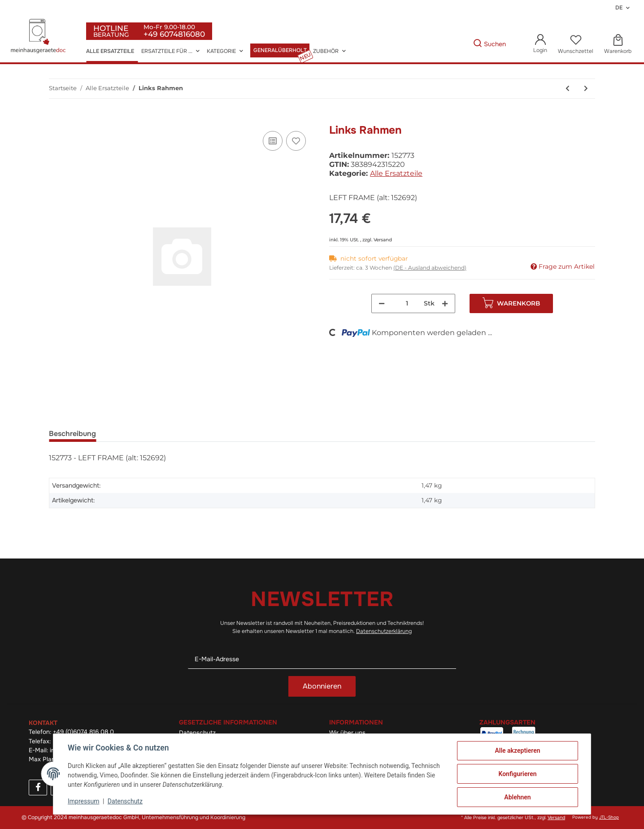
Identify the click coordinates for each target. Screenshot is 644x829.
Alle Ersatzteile (396, 173)
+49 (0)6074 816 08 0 (83, 732)
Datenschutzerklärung (384, 631)
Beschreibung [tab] (72, 434)
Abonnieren (322, 686)
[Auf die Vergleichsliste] (273, 141)
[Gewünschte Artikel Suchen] (459, 44)
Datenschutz (125, 801)
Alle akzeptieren (517, 750)
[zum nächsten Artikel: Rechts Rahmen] (586, 89)
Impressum (83, 801)
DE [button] (619, 8)
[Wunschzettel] (576, 44)
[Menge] (407, 303)
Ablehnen (517, 797)
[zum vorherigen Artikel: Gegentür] (568, 89)
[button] (540, 44)
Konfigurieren (517, 774)
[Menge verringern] (382, 303)
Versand (383, 240)
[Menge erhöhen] (445, 303)
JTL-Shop (609, 817)
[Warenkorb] (618, 44)
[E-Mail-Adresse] (322, 659)
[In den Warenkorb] (56, 119)
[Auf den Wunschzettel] (296, 141)
